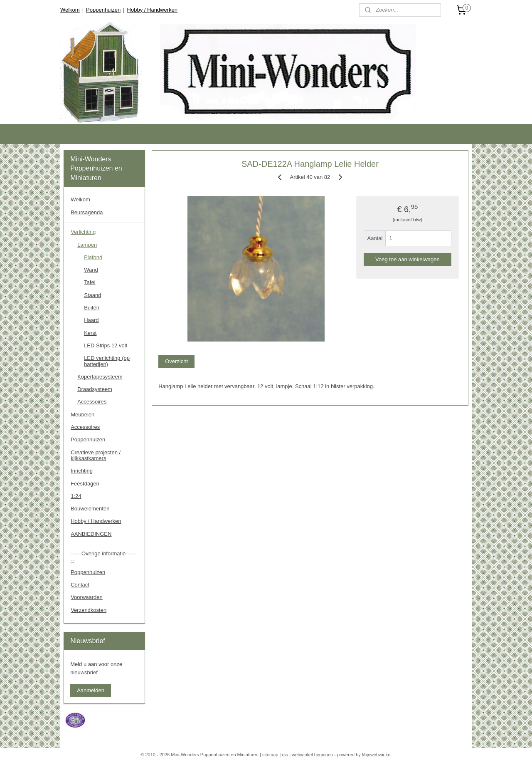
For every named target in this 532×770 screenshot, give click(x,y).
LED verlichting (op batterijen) (107, 361)
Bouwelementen (90, 509)
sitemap (270, 755)
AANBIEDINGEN (91, 534)
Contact (80, 585)
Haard (91, 320)
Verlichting (83, 232)
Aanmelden (91, 690)
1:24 (76, 496)
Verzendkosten (89, 610)
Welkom (70, 10)
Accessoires (92, 402)
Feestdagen (85, 484)
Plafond (93, 257)
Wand (91, 270)
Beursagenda (87, 212)
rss (285, 755)
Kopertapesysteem (100, 377)
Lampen (87, 245)
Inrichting (82, 471)
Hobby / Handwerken (152, 10)
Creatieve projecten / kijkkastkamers (96, 455)
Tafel (90, 282)
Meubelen (83, 415)
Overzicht (176, 361)
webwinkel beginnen (312, 755)
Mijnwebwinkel (377, 755)
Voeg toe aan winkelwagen (408, 259)
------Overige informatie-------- (103, 556)
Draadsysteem (95, 389)
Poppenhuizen (103, 10)
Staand (92, 295)
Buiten (92, 308)
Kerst (90, 333)
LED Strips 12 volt (106, 345)
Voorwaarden (87, 597)
